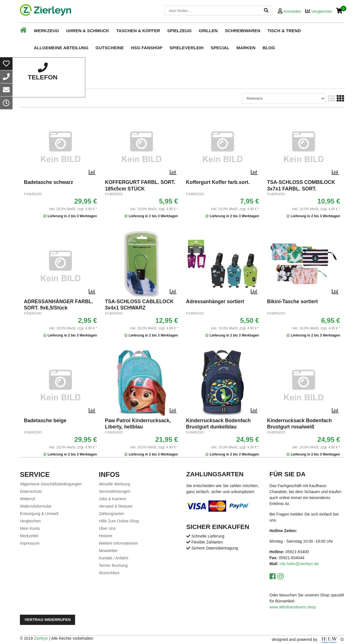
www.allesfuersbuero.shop (293, 607)
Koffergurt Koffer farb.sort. (218, 182)
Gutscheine (110, 48)
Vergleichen (30, 521)
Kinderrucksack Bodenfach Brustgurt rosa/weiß (299, 424)
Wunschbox (109, 573)
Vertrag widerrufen (47, 620)
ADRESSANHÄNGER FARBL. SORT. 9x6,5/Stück (58, 305)
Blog (269, 48)
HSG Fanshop (147, 48)
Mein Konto (30, 528)
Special (220, 48)
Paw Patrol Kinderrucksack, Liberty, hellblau (138, 424)
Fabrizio (33, 194)
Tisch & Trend (284, 31)
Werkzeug (46, 31)
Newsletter (108, 551)
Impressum (30, 543)
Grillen (208, 31)
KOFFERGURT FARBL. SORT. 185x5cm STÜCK (140, 185)
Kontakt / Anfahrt (114, 558)
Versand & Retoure (116, 506)
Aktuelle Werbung (115, 484)
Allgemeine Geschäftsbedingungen (51, 484)
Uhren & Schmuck (88, 31)
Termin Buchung (113, 565)
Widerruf (27, 499)
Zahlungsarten (112, 514)
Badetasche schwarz (48, 182)
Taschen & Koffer (138, 31)
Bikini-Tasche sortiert (292, 302)
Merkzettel (29, 536)
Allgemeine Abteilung (61, 48)
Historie (106, 536)
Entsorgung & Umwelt (39, 514)
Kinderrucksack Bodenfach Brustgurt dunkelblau (218, 424)
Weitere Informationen (118, 543)
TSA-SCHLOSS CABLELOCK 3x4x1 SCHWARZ (139, 305)
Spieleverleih (187, 48)
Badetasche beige (45, 421)
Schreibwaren (242, 31)
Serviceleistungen (115, 491)
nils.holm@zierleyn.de (299, 564)
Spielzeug (179, 31)
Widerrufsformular (36, 506)
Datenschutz (31, 491)
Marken (246, 48)
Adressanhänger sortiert (215, 302)
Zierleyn (41, 638)
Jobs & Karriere (113, 499)
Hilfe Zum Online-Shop (119, 521)
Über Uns (107, 528)
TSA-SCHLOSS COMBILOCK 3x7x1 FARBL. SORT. (301, 185)
